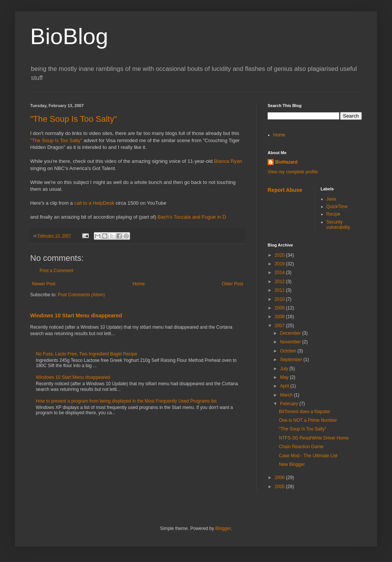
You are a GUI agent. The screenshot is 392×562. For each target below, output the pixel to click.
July (285, 369)
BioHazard (286, 162)
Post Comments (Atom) (81, 295)
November (291, 342)
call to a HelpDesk (94, 203)
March (287, 395)
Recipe (333, 214)
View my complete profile (293, 172)
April (285, 386)
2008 (280, 317)
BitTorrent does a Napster (305, 412)
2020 (280, 255)
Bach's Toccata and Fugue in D (192, 217)
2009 (280, 308)
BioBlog (69, 36)
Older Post (232, 284)
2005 (280, 487)
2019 (280, 264)
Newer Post (44, 284)
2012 (280, 282)
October (289, 351)
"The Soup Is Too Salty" (73, 119)
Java (331, 199)
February (290, 404)
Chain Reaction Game (301, 447)
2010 (280, 299)
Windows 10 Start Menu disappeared (76, 315)
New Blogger (292, 464)
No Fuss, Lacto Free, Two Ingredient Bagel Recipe (87, 354)
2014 (280, 273)
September (292, 360)
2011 (280, 290)
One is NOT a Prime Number (308, 420)
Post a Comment (56, 271)
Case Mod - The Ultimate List (308, 456)
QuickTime (337, 207)
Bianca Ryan (228, 161)
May (285, 377)
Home (139, 284)
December (291, 333)
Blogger (223, 528)
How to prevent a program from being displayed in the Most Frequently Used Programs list (126, 401)
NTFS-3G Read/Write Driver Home (314, 438)
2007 (280, 326)
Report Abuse (285, 190)
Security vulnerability (338, 225)
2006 (280, 478)
